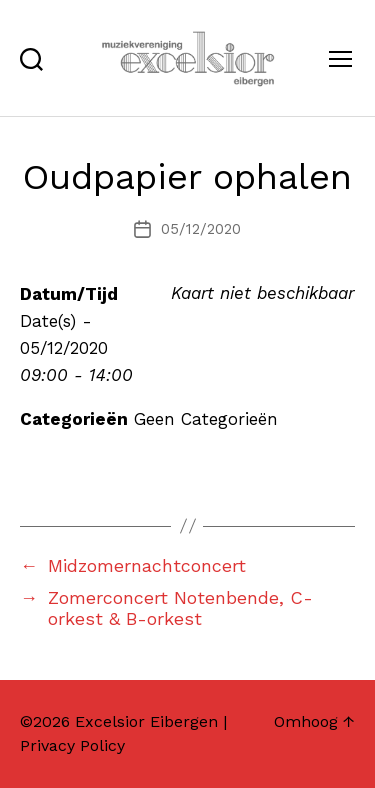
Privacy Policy (72, 745)
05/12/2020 (201, 229)
